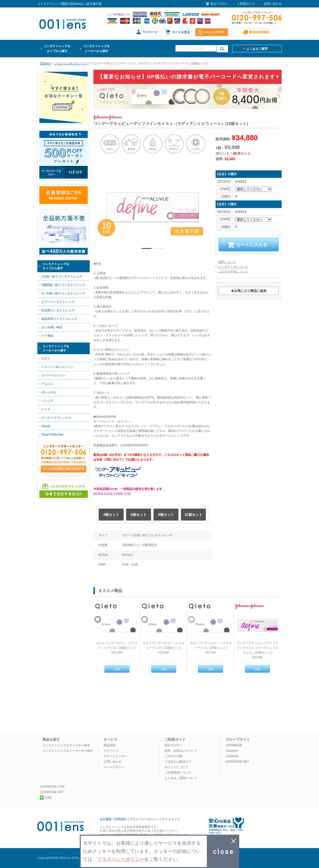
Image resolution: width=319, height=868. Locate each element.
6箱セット (139, 515)
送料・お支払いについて (181, 751)
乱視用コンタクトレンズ (58, 310)
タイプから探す (57, 48)
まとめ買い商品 (52, 327)
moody (46, 426)
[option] (153, 207)
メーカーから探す (96, 48)
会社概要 (106, 819)
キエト (46, 358)
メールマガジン (114, 767)
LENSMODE (234, 745)
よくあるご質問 (257, 49)
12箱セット (193, 515)
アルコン (47, 384)
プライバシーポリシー (144, 819)
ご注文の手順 (173, 756)
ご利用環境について (178, 773)
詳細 (117, 669)
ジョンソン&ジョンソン (57, 367)
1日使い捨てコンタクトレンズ (62, 276)
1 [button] (147, 249)
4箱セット (111, 515)
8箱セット (166, 515)
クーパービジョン (53, 375)
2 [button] (159, 249)
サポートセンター (115, 756)
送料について (227, 262)
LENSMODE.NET (237, 762)
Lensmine (232, 756)
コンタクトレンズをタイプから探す (66, 745)
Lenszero (232, 751)
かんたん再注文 (215, 32)
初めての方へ (219, 4)
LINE (46, 798)
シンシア (47, 401)
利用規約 (120, 819)
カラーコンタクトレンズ (58, 302)
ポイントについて (176, 767)
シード (46, 409)
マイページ (150, 32)
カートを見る (181, 32)
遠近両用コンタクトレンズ (59, 319)
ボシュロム (49, 392)
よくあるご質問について (181, 778)
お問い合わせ (273, 4)
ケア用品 (47, 336)
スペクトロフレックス (56, 418)
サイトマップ (171, 819)
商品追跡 (109, 745)
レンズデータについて (233, 267)
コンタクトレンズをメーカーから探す (68, 751)
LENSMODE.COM (52, 787)
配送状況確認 (259, 32)
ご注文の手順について (233, 271)
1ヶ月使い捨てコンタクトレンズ (63, 293)
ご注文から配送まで (178, 762)
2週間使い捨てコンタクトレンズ (63, 285)
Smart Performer (52, 435)
